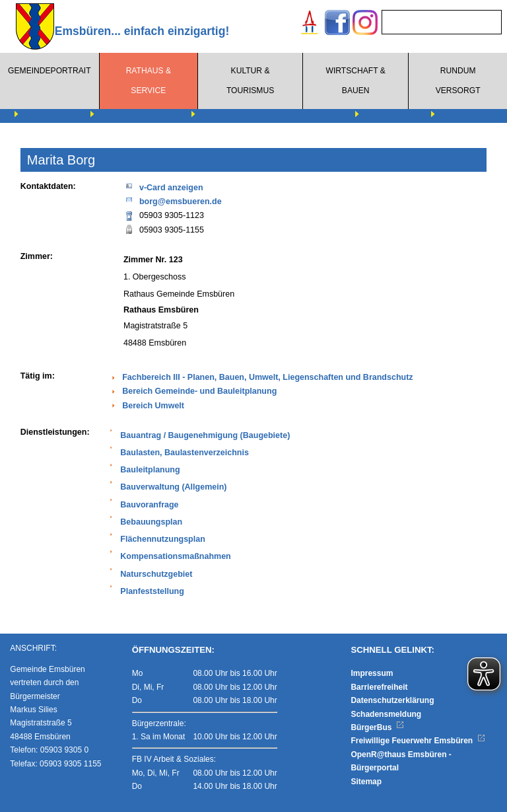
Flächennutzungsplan (162, 539)
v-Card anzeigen (163, 187)
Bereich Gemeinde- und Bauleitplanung (199, 391)
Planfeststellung (152, 591)
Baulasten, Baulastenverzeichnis (185, 453)
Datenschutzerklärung (392, 700)
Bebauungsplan (151, 522)
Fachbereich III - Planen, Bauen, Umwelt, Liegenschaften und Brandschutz (267, 377)
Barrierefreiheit (379, 687)
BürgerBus (377, 727)
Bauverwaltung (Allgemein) (173, 487)
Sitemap (366, 782)
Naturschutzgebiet (156, 574)
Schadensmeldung (386, 714)
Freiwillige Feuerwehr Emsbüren (418, 741)
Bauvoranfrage (149, 505)
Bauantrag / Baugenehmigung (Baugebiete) (205, 435)
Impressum (372, 673)
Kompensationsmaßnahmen (175, 556)
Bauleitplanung (150, 470)
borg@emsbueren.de (173, 201)
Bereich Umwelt (153, 406)
